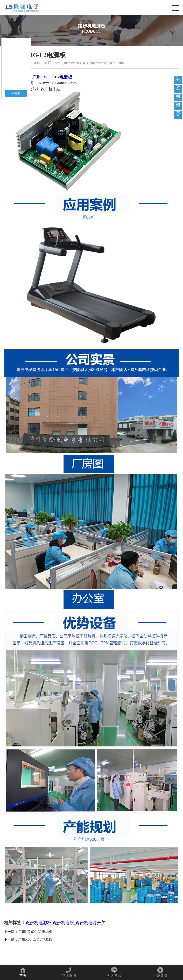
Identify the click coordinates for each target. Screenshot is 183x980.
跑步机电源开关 (90, 923)
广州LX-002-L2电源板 (35, 932)
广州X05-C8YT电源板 (35, 939)
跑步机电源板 (38, 923)
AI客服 (16, 93)
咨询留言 (114, 972)
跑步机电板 (63, 923)
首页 (23, 972)
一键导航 (160, 972)
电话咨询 (69, 972)
